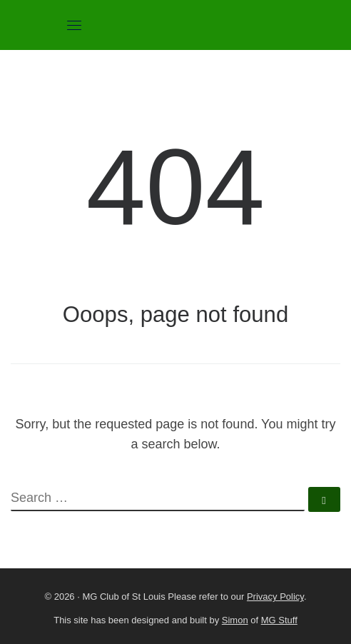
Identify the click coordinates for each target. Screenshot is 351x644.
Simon (235, 620)
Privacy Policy (275, 597)
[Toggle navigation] (74, 25)
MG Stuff (279, 620)
